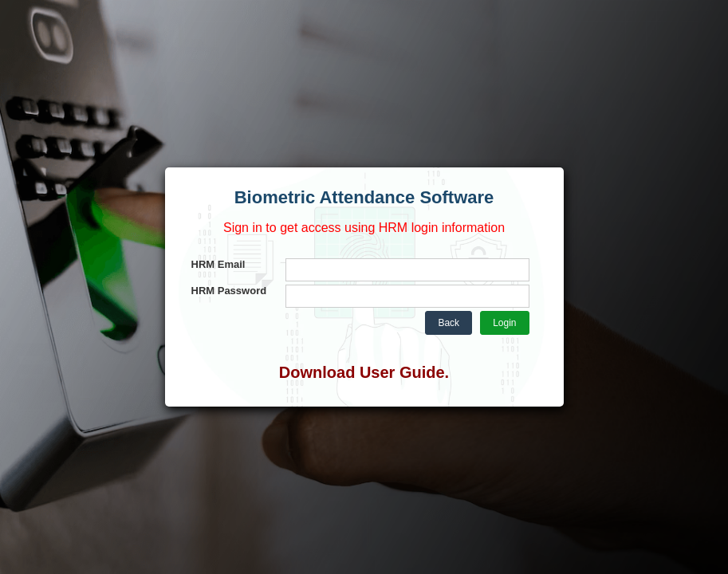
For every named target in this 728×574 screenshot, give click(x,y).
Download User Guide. (364, 372)
